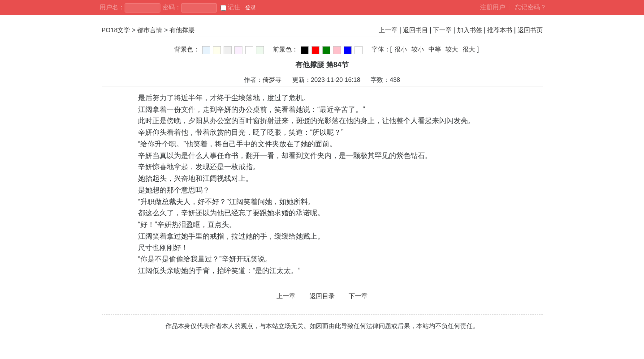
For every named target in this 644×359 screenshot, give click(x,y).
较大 (452, 49)
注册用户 (493, 7)
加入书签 (470, 30)
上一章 (388, 30)
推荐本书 (500, 30)
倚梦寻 (272, 80)
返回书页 (530, 30)
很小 (401, 49)
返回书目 (415, 30)
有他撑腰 (182, 30)
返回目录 (322, 296)
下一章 (442, 30)
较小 (418, 49)
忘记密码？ (531, 7)
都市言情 (150, 30)
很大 (469, 49)
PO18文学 (116, 30)
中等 (435, 49)
